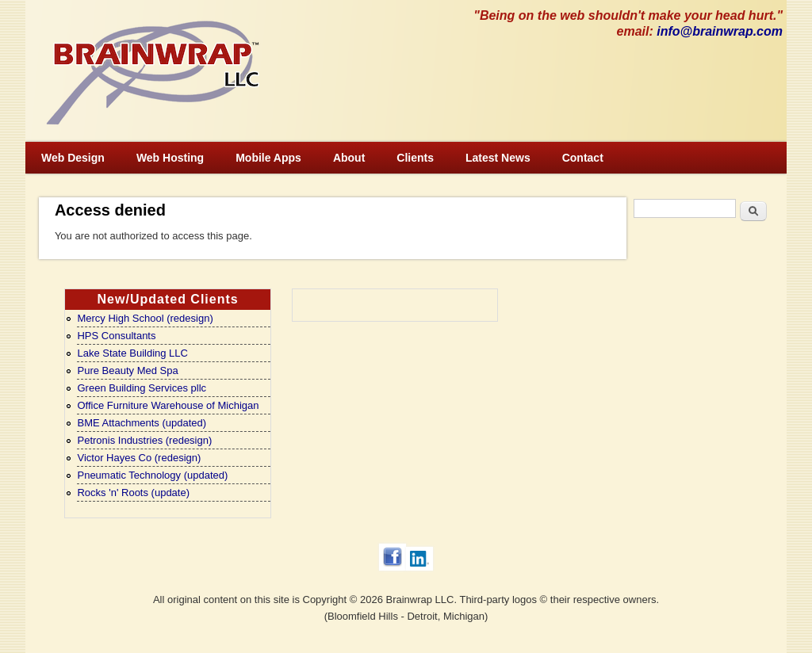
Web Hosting (170, 158)
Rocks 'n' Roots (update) (133, 493)
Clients (415, 158)
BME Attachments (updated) (142, 423)
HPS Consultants (116, 336)
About (349, 158)
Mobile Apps (268, 158)
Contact (583, 158)
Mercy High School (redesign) (145, 318)
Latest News (498, 158)
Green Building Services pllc (142, 388)
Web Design (73, 158)
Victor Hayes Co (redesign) (139, 458)
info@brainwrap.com (720, 31)
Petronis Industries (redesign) (144, 440)
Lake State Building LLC (132, 353)
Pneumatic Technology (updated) (152, 475)
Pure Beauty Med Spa (127, 370)
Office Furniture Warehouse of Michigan (168, 405)
